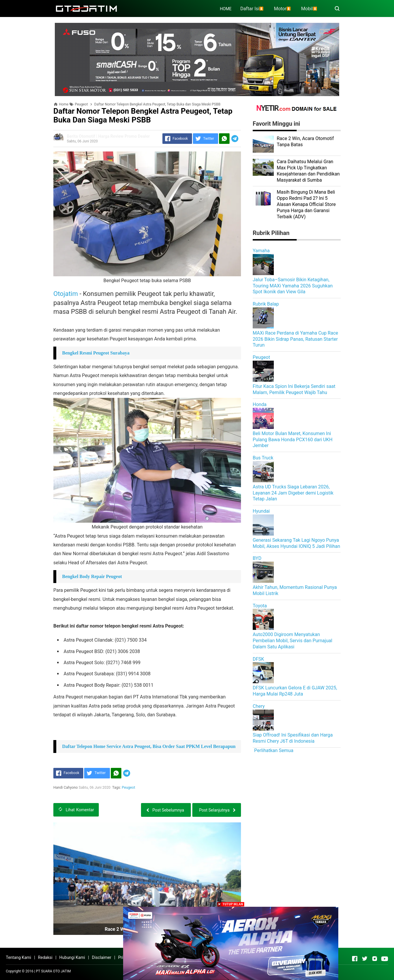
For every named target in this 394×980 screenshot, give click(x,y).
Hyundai (261, 511)
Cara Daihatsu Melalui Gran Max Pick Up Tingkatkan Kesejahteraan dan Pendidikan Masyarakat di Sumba (308, 171)
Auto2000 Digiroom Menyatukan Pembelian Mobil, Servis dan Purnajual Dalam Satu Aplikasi (292, 641)
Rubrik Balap (266, 304)
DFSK (258, 659)
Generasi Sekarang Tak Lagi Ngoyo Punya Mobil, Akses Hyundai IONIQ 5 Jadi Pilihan (296, 543)
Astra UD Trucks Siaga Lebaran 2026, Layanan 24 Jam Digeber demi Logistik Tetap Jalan (293, 493)
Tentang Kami (18, 957)
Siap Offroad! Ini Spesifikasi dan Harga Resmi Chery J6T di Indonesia (293, 738)
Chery (259, 706)
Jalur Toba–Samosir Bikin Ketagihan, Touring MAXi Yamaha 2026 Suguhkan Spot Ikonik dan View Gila (293, 286)
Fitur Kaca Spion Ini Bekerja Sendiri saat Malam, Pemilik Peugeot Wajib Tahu (294, 389)
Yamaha (261, 251)
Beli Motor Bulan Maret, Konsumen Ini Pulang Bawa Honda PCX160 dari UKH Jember (293, 440)
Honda (260, 404)
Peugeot (129, 788)
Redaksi (45, 957)
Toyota (260, 606)
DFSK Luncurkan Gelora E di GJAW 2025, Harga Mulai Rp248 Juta (295, 691)
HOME (226, 9)
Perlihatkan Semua (274, 750)
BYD (257, 558)
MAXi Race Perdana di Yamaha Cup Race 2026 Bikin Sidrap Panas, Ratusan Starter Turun (295, 339)
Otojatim (66, 294)
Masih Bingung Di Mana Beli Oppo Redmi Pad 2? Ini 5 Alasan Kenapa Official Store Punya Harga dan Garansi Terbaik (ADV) (306, 204)
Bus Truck (263, 458)
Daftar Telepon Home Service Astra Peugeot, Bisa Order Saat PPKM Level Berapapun (149, 746)
